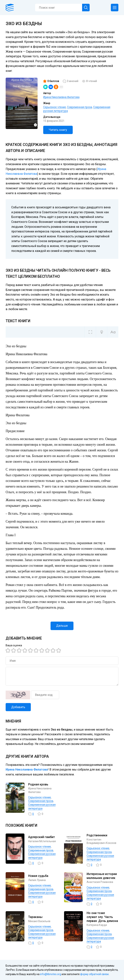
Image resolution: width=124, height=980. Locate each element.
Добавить (18, 707)
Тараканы (35, 917)
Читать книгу (58, 130)
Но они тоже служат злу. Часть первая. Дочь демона (102, 917)
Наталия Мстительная (42, 841)
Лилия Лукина (37, 880)
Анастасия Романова (100, 882)
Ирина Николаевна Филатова (61, 97)
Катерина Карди (97, 925)
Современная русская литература (100, 897)
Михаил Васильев (39, 921)
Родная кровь (38, 784)
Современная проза (80, 107)
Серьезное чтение (55, 107)
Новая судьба (38, 876)
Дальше (62, 626)
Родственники (97, 835)
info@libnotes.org (51, 974)
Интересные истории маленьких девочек (102, 876)
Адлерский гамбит (42, 837)
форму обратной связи (94, 974)
